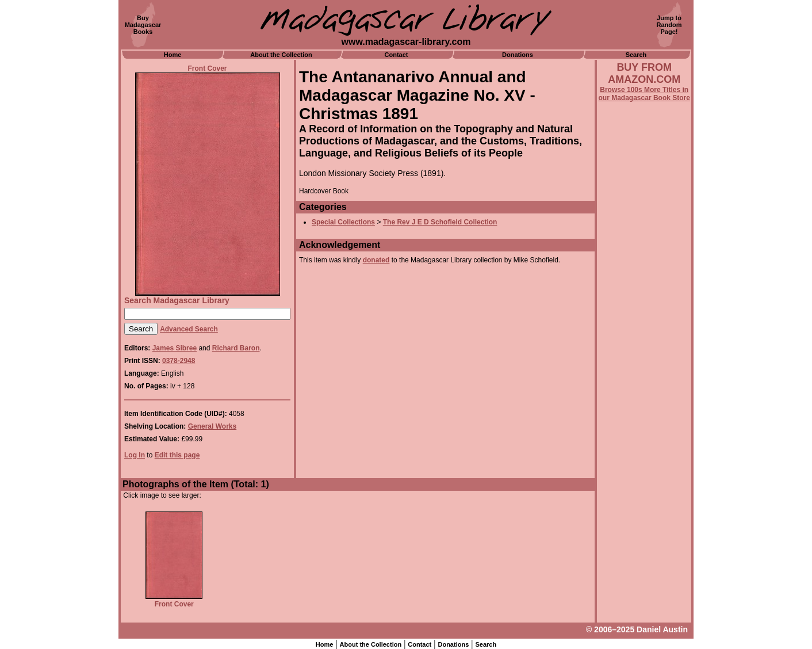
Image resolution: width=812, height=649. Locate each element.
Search (636, 55)
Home (173, 55)
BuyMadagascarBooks (143, 25)
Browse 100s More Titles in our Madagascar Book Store (644, 94)
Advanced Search (189, 329)
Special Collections (343, 222)
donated (376, 260)
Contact (397, 55)
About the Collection (281, 55)
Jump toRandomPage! (669, 25)
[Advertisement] (644, 413)
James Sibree (175, 348)
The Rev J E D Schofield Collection (440, 222)
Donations (518, 55)
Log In (135, 455)
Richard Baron (236, 348)
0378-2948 (179, 361)
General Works (212, 426)
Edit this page (177, 455)
